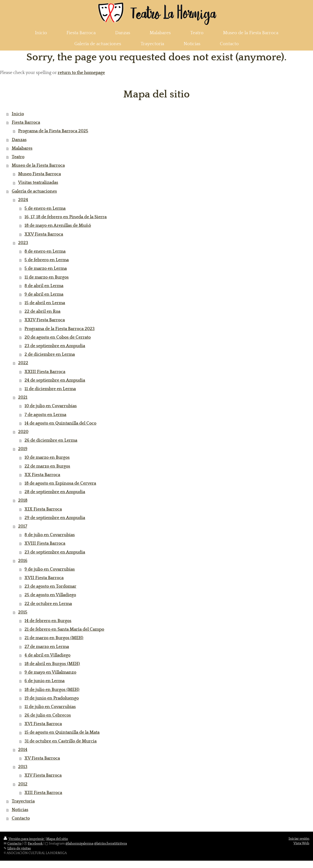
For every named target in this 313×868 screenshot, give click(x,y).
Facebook (35, 844)
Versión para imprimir (24, 839)
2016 (23, 561)
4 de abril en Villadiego (47, 655)
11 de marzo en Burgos (47, 277)
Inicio (18, 114)
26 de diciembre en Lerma (51, 440)
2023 (23, 243)
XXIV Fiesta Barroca (45, 320)
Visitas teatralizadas (38, 183)
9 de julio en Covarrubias (50, 569)
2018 (23, 501)
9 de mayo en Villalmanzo (50, 672)
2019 (23, 449)
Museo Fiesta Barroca (39, 174)
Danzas (19, 140)
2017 (23, 526)
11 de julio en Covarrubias (50, 707)
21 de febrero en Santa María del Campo (64, 629)
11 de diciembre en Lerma (50, 389)
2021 (23, 397)
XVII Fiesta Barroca (44, 578)
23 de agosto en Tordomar (50, 586)
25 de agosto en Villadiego (50, 595)
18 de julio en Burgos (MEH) (52, 690)
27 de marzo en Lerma (47, 647)
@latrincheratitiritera (111, 844)
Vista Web (301, 843)
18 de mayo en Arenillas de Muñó (58, 226)
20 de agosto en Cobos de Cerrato (58, 337)
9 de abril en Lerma (44, 294)
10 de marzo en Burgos (47, 458)
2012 (23, 784)
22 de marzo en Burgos (47, 466)
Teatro (18, 157)
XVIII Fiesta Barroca (45, 544)
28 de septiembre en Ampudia (55, 492)
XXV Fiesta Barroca (44, 234)
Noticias (20, 810)
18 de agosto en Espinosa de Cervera (60, 483)
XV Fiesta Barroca (42, 758)
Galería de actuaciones (34, 191)
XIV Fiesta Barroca (43, 775)
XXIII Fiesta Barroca (45, 372)
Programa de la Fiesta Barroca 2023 (60, 329)
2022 (23, 363)
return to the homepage (81, 73)
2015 (23, 612)
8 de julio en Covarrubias (50, 535)
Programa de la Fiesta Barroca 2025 (53, 131)
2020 (23, 432)
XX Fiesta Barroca (42, 475)
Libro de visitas (19, 848)
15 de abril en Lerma (45, 303)
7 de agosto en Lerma (45, 415)
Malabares (22, 148)
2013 (23, 767)
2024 (23, 200)
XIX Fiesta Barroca (43, 509)
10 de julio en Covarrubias (51, 406)
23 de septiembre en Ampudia (55, 346)
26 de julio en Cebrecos (48, 715)
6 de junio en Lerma (45, 681)
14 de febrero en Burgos (48, 621)
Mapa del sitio (57, 839)
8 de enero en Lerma (45, 251)
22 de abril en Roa (42, 312)
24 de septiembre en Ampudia (55, 380)
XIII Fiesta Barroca (43, 793)
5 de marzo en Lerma (46, 269)
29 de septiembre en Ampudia (55, 518)
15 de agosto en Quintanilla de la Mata (62, 732)
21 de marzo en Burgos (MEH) (54, 638)
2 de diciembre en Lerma (50, 355)
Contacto (21, 818)
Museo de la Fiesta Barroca (38, 166)
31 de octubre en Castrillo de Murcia (61, 741)
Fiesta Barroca (26, 123)
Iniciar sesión (299, 839)
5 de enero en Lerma (45, 209)
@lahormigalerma (79, 844)
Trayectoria (23, 801)
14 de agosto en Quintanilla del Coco (60, 423)
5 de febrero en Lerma (47, 260)
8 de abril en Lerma (44, 286)
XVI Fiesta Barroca (43, 724)
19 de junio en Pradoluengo (52, 698)
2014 (23, 750)
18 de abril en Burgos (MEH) (52, 664)
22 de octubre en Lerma (48, 604)
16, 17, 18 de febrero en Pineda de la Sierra (66, 217)
